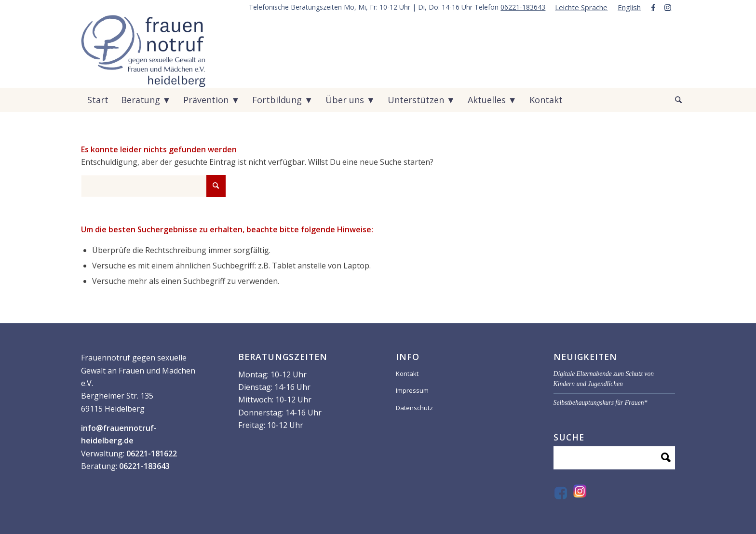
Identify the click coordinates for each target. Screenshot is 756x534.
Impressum (412, 390)
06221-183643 (523, 7)
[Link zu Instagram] (668, 7)
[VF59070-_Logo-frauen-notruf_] (143, 51)
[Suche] (672, 100)
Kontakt (407, 374)
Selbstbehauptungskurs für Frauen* (601, 403)
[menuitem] (581, 7)
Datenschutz (414, 408)
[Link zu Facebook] (653, 7)
